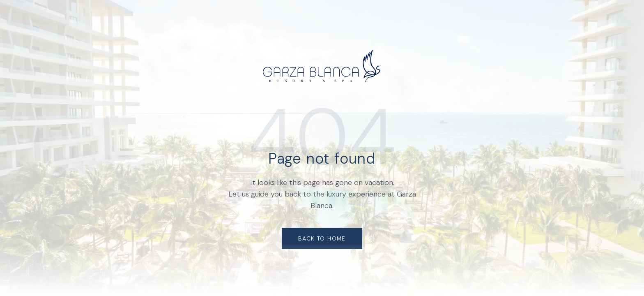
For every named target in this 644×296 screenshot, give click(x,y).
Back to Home (322, 238)
